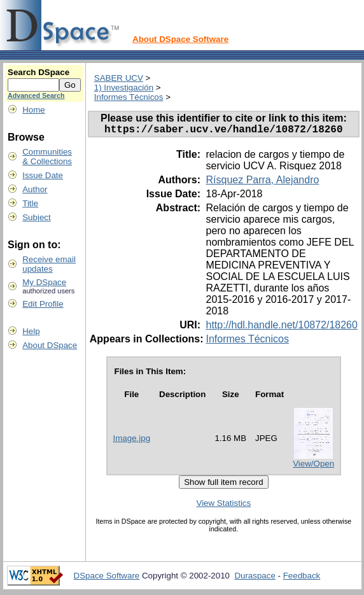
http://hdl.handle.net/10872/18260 (281, 327)
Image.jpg (132, 441)
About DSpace (50, 345)
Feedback (302, 578)
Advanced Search (36, 95)
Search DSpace (38, 72)
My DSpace (44, 282)
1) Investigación (124, 87)
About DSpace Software (180, 39)
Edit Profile (43, 304)
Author (35, 189)
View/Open (313, 466)
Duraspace (255, 578)
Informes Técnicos (129, 97)
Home (34, 110)
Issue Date (43, 175)
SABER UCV (119, 78)
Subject (36, 217)
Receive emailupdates (49, 264)
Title (30, 203)
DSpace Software (107, 578)
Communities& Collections (47, 157)
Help (31, 331)
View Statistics (224, 506)
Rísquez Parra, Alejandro (262, 182)
